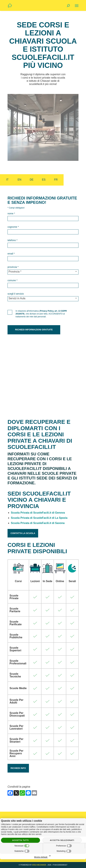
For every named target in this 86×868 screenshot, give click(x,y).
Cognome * (13, 227)
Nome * (11, 213)
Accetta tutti (20, 840)
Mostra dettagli (43, 856)
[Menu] (77, 6)
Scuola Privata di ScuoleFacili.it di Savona (38, 523)
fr (56, 180)
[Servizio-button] (43, 299)
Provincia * (13, 267)
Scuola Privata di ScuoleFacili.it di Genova (38, 513)
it (7, 180)
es (44, 180)
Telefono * (12, 240)
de (32, 180)
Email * (11, 254)
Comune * (12, 280)
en (19, 180)
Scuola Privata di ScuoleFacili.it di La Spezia (39, 518)
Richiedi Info (18, 768)
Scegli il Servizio (16, 294)
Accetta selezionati (62, 840)
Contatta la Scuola (23, 533)
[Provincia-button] (43, 272)
